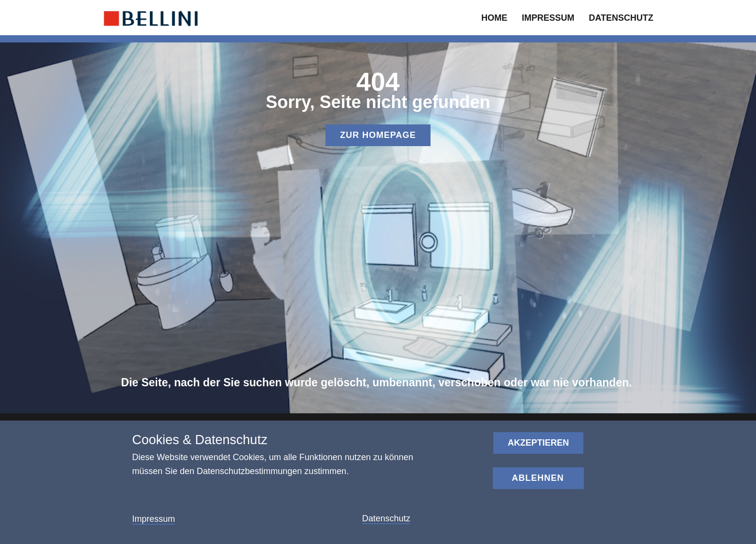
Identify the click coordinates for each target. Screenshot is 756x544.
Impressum (154, 519)
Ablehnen (538, 478)
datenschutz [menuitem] (621, 18)
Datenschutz (386, 518)
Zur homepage (378, 135)
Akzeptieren (538, 443)
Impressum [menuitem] (548, 18)
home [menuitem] (494, 18)
